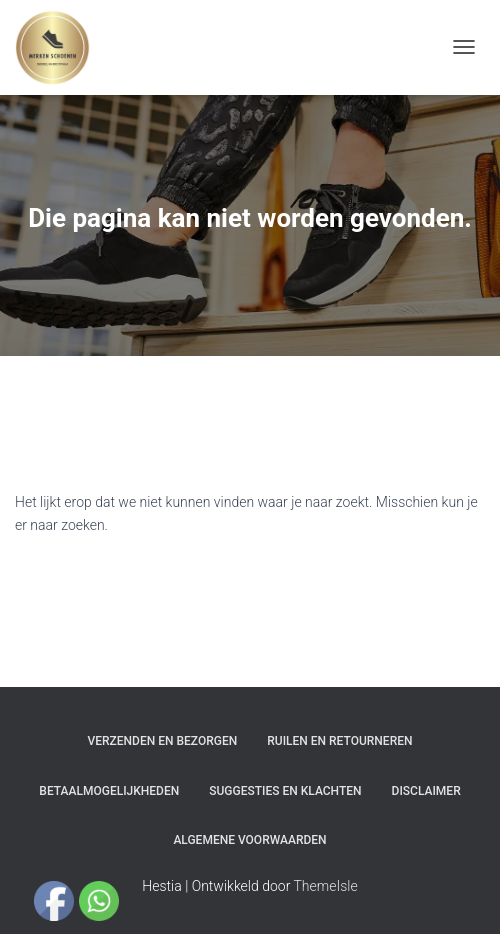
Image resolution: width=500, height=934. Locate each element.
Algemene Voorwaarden (249, 840)
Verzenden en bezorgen (163, 741)
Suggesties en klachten (285, 791)
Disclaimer (426, 791)
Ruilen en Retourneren (339, 741)
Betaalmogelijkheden (109, 791)
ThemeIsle (326, 886)
